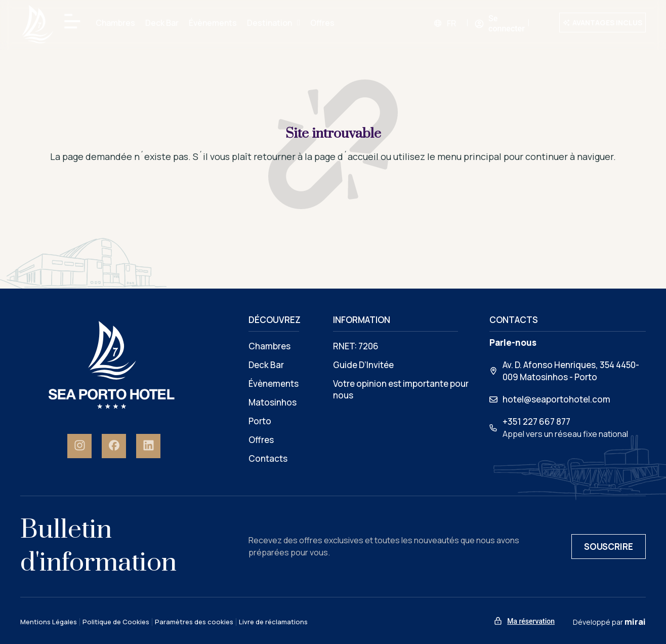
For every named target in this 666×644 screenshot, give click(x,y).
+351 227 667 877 (536, 421)
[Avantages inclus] (566, 23)
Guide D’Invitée (363, 365)
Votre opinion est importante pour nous (401, 389)
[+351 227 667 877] (493, 428)
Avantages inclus (607, 23)
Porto (260, 421)
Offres (322, 23)
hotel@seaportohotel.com (556, 399)
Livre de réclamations (273, 622)
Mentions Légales (49, 622)
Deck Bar (162, 23)
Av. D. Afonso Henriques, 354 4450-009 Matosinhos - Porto (571, 371)
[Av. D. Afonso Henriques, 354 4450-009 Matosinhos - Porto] (493, 371)
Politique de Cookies (116, 622)
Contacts (268, 458)
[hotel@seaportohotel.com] (493, 399)
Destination (274, 23)
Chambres (115, 23)
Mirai (635, 622)
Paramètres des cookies (194, 622)
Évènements (213, 23)
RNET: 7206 (356, 346)
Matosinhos (273, 402)
